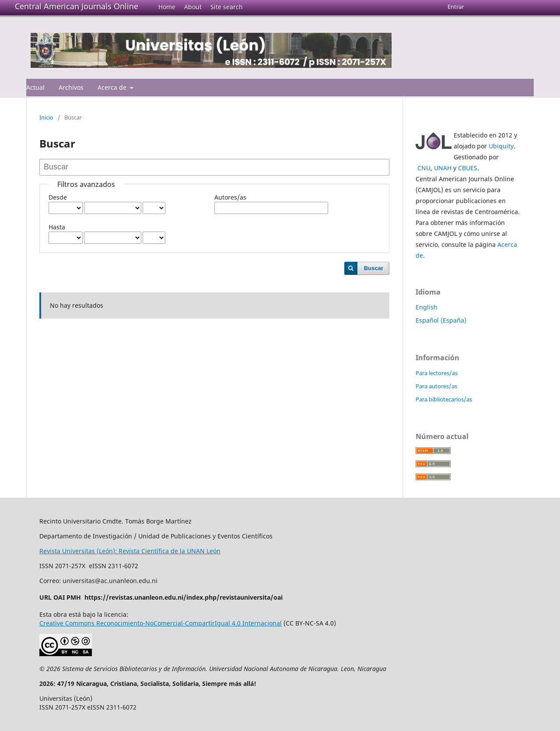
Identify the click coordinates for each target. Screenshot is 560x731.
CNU (424, 168)
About (193, 7)
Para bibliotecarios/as (444, 399)
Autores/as (230, 197)
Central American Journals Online (77, 6)
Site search (227, 7)
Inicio (46, 117)
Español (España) (441, 320)
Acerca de (113, 87)
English (427, 307)
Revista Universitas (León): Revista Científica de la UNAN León (130, 551)
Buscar (374, 268)
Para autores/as (436, 386)
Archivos (71, 87)
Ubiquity (501, 146)
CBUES (468, 168)
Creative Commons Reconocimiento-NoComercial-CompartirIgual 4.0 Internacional (161, 623)
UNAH (443, 168)
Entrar (456, 7)
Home (167, 7)
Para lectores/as (437, 373)
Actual (35, 87)
